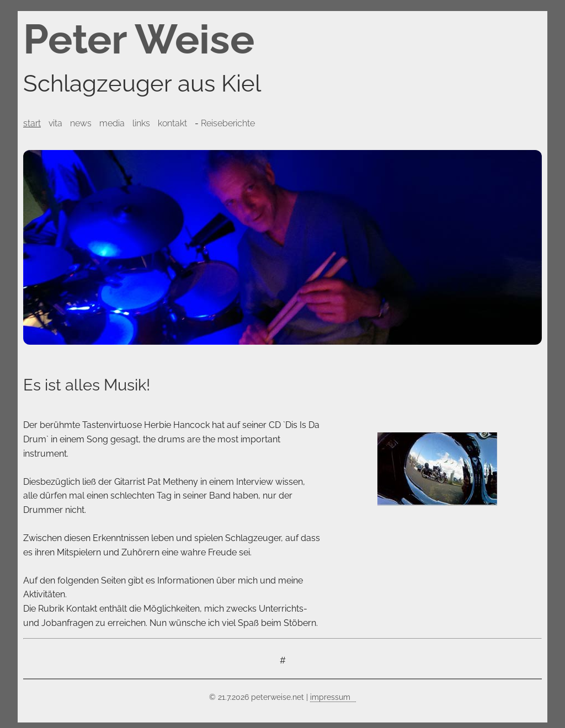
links (141, 123)
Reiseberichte (228, 123)
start (32, 123)
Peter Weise (139, 39)
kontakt (172, 123)
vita (55, 123)
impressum (330, 697)
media (112, 123)
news (81, 123)
